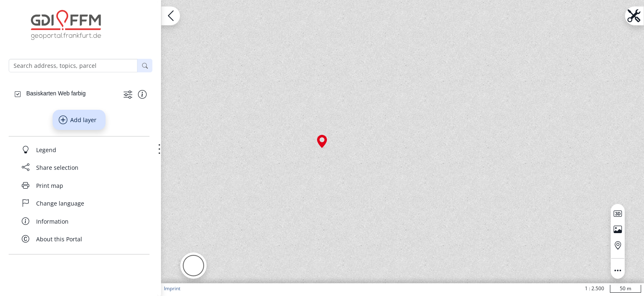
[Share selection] (79, 168)
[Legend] (79, 150)
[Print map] (79, 185)
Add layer (78, 120)
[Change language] (79, 203)
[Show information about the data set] (142, 94)
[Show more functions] (128, 94)
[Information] (79, 221)
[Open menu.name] (171, 16)
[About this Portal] (79, 239)
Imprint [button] (172, 288)
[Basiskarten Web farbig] (56, 93)
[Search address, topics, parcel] (73, 66)
